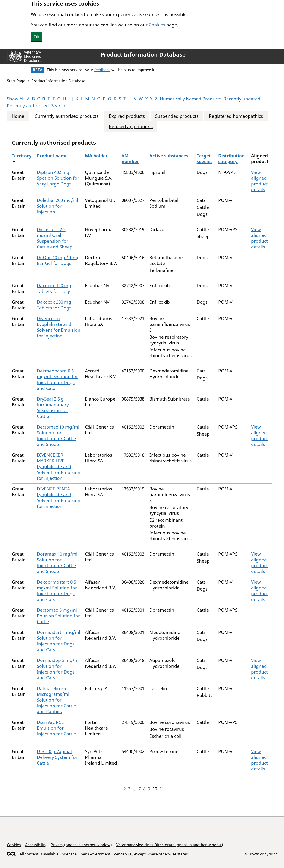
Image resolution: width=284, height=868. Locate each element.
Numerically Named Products (191, 99)
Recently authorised (28, 106)
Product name (52, 156)
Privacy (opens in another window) (81, 845)
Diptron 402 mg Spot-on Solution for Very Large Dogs (58, 178)
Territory (22, 156)
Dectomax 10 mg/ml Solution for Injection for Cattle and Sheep (58, 436)
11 (162, 789)
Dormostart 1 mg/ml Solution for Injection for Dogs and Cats (58, 641)
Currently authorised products (67, 116)
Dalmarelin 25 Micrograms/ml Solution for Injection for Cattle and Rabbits (56, 700)
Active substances (169, 156)
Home (18, 116)
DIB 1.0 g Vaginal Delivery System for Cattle (57, 757)
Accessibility (36, 845)
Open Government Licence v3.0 (105, 854)
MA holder (96, 156)
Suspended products (177, 116)
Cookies (157, 25)
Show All (16, 99)
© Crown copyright (260, 854)
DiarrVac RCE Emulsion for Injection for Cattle (56, 728)
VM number (130, 159)
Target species (205, 159)
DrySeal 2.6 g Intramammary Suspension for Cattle (53, 408)
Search (58, 106)
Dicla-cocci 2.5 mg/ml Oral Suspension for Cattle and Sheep (55, 238)
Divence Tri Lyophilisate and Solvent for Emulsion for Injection (59, 327)
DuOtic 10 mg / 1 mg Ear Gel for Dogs (58, 260)
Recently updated (242, 99)
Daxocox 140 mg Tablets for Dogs (54, 288)
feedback (102, 70)
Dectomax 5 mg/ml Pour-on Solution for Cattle (58, 616)
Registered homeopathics (236, 116)
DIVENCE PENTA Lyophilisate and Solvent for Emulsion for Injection (59, 498)
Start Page (16, 81)
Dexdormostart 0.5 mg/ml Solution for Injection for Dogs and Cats (57, 591)
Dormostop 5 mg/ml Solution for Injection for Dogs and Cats (58, 669)
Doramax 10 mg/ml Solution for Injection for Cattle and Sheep (57, 563)
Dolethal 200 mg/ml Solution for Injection (57, 206)
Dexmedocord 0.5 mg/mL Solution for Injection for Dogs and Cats (57, 380)
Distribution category (231, 159)
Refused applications (131, 127)
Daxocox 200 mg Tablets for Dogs (54, 305)
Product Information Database (143, 54)
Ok (36, 37)
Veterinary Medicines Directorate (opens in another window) (170, 845)
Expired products (127, 116)
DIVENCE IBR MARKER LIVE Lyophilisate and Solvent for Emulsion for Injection (59, 467)
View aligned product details (259, 181)
